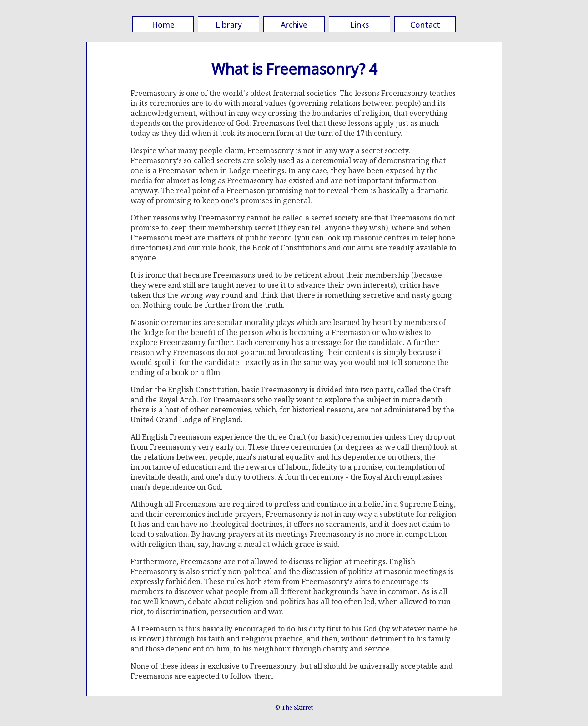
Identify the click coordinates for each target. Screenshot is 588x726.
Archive (294, 25)
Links (359, 25)
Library (229, 25)
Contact (425, 25)
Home (163, 25)
